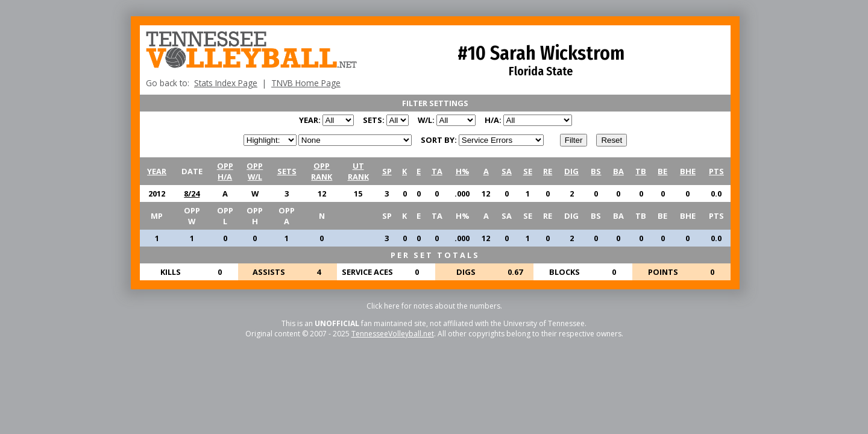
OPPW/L (255, 171)
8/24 (192, 193)
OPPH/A (225, 171)
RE (548, 171)
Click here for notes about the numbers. (434, 306)
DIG (571, 171)
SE (528, 171)
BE (662, 171)
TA (437, 171)
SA (507, 171)
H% (462, 171)
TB (641, 171)
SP (387, 171)
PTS (716, 171)
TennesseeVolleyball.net (393, 334)
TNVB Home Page (306, 83)
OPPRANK (322, 171)
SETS (287, 171)
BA (618, 171)
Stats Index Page (226, 83)
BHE (688, 171)
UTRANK (358, 171)
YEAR (157, 171)
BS (596, 171)
